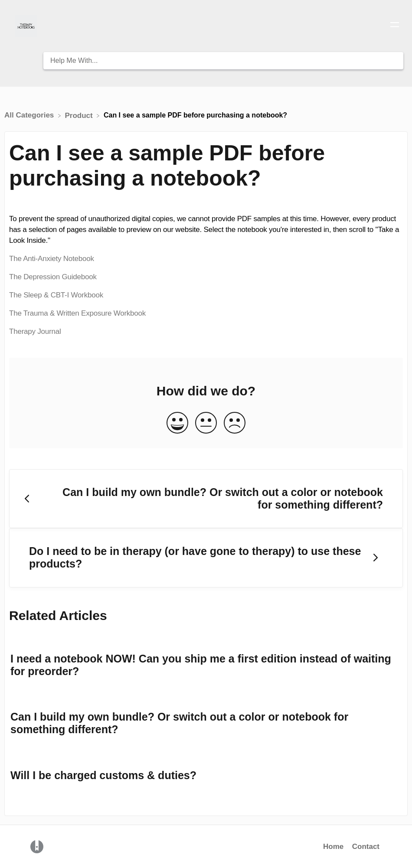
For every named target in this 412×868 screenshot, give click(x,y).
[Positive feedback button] (177, 423)
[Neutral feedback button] (206, 423)
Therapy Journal (35, 331)
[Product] (80, 115)
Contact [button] (366, 847)
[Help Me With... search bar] (223, 61)
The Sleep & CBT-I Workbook (56, 295)
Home (333, 847)
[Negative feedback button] (235, 423)
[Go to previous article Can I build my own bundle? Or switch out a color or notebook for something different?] (206, 499)
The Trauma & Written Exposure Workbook (77, 313)
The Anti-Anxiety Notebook (52, 259)
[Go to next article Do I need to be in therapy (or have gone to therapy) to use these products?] (206, 558)
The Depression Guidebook (53, 277)
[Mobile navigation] (395, 26)
